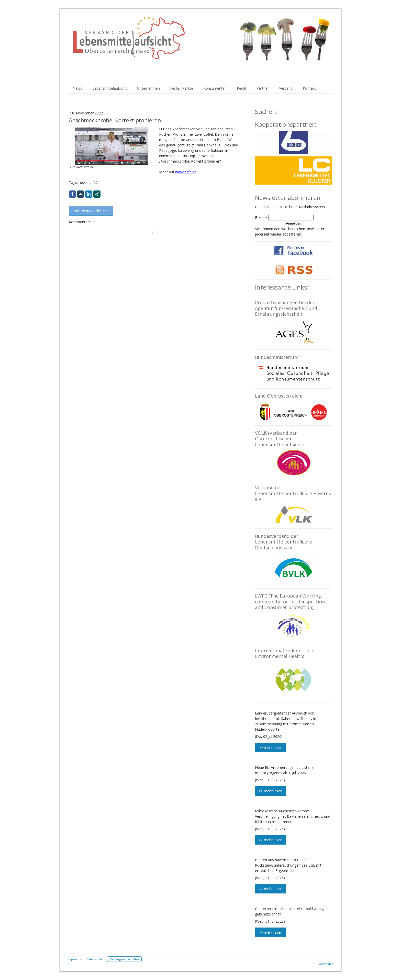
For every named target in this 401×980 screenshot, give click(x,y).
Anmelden (294, 223)
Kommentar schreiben (91, 211)
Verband (286, 88)
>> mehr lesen (271, 747)
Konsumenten (215, 88)
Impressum (75, 959)
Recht (242, 88)
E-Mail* (261, 217)
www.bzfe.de (186, 172)
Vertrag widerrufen (124, 959)
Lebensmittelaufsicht (110, 88)
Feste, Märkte (182, 88)
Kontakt (309, 88)
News (77, 88)
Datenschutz (95, 959)
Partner (263, 88)
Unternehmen (148, 88)
